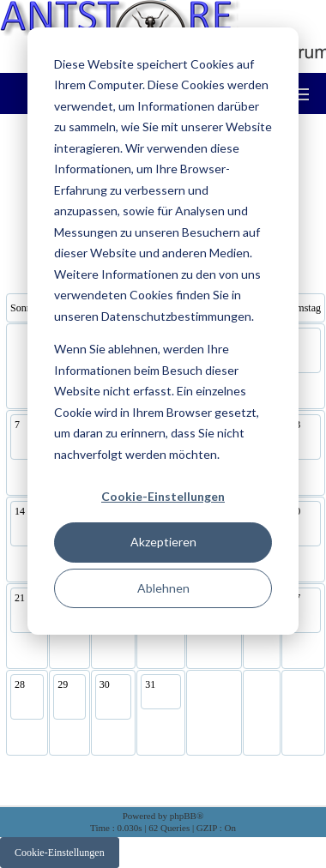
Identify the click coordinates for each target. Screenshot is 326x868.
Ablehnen (163, 588)
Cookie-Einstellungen (163, 496)
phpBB (183, 816)
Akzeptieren (163, 542)
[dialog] (163, 331)
